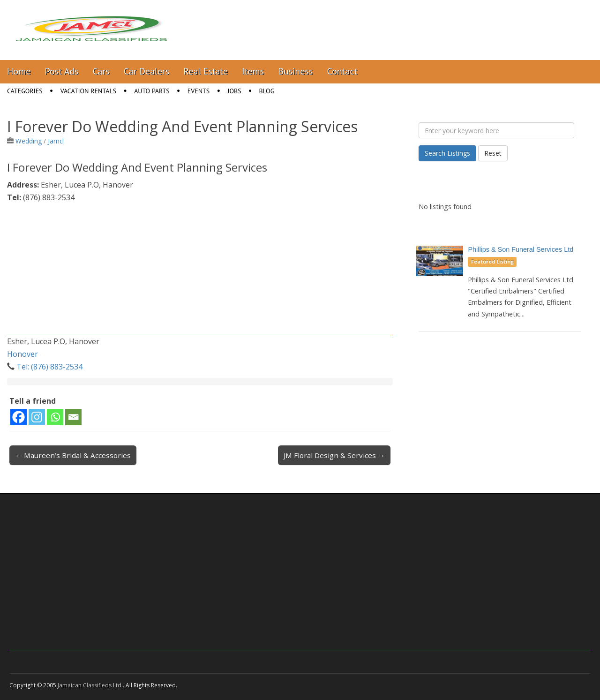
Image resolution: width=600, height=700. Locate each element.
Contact (342, 71)
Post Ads (62, 71)
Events (199, 91)
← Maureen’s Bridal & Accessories (73, 455)
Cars (101, 71)
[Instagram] (37, 417)
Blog (267, 91)
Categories (25, 91)
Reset (493, 153)
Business (295, 71)
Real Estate (206, 71)
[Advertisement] (200, 270)
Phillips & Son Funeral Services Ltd (521, 249)
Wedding (29, 141)
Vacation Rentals (89, 91)
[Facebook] (19, 417)
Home (19, 71)
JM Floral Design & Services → (334, 455)
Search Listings (447, 153)
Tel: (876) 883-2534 (49, 367)
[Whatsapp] (55, 417)
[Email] (73, 417)
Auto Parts (152, 91)
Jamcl (56, 141)
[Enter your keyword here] (496, 130)
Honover (22, 354)
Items (253, 71)
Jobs (234, 91)
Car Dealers (147, 71)
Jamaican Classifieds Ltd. (90, 685)
